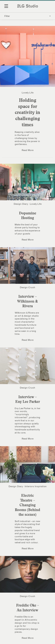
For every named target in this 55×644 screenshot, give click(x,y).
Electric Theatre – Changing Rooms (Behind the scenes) (27, 505)
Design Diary (21, 204)
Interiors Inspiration (36, 486)
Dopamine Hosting (28, 215)
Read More (28, 150)
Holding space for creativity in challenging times (27, 112)
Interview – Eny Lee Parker (28, 399)
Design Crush (27, 287)
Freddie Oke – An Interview (28, 608)
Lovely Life (28, 93)
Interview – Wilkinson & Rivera (27, 301)
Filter (27, 16)
